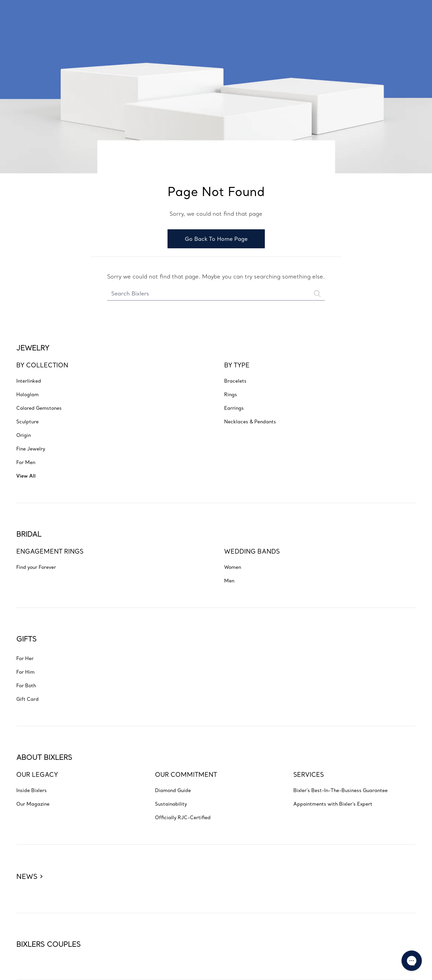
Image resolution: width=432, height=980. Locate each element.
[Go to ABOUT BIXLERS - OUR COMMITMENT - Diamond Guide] (173, 790)
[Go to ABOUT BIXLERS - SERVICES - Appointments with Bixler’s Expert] (333, 804)
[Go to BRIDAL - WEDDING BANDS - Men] (229, 580)
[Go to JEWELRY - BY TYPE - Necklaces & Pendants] (250, 421)
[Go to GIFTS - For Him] (25, 672)
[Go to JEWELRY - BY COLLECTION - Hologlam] (27, 394)
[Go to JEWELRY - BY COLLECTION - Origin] (24, 435)
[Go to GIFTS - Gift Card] (27, 699)
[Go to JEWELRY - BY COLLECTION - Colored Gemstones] (39, 408)
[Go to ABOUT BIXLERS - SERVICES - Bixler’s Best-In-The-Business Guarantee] (340, 790)
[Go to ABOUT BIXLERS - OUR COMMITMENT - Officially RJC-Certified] (183, 817)
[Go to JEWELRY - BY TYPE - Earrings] (234, 408)
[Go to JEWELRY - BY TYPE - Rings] (231, 394)
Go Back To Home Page (216, 239)
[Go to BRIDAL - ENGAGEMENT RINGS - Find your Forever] (36, 567)
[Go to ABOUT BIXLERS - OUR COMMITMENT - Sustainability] (171, 804)
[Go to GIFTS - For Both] (26, 685)
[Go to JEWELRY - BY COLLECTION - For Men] (26, 462)
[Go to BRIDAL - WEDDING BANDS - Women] (233, 567)
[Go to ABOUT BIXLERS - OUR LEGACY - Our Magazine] (33, 804)
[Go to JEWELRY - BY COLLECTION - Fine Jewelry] (31, 448)
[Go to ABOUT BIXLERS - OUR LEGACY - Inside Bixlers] (32, 790)
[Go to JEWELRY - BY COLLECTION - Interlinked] (29, 381)
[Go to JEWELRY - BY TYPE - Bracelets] (235, 381)
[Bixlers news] (29, 865)
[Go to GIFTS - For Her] (25, 658)
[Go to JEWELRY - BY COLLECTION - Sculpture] (27, 421)
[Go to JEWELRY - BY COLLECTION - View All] (26, 476)
